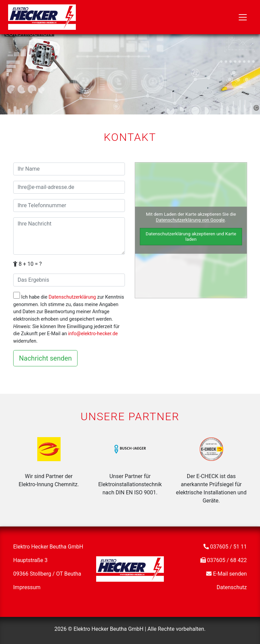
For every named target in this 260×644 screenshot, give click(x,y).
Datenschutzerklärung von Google (190, 220)
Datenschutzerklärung (72, 297)
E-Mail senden (230, 574)
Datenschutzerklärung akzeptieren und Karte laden (191, 236)
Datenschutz (232, 587)
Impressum (27, 587)
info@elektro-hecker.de (93, 334)
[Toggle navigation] (243, 17)
